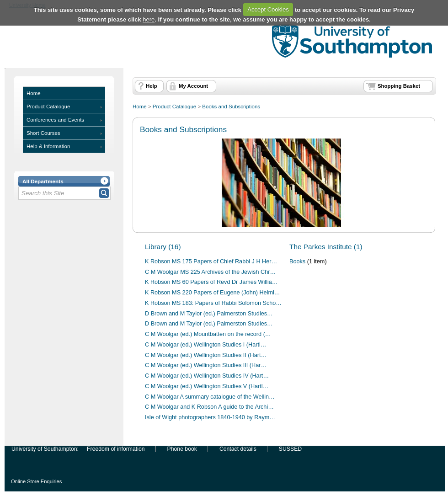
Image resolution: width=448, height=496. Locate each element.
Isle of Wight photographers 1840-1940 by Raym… (210, 417)
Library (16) (163, 247)
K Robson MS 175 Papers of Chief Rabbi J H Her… (211, 261)
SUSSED (290, 449)
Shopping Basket (399, 86)
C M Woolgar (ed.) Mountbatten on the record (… (208, 334)
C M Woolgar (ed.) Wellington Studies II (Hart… (206, 355)
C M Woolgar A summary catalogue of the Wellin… (210, 397)
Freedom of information (116, 449)
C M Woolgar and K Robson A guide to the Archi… (209, 407)
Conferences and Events (55, 120)
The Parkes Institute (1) (326, 247)
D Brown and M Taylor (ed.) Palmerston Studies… (209, 314)
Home (34, 93)
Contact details (238, 449)
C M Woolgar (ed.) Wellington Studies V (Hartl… (207, 386)
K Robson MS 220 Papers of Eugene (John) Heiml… (212, 293)
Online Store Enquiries (36, 481)
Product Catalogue (48, 107)
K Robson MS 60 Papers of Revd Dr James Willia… (211, 282)
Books (297, 261)
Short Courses (43, 133)
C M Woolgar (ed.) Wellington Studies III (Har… (206, 365)
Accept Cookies (268, 9)
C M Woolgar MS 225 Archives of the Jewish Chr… (210, 272)
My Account (193, 86)
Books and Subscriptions (231, 107)
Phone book (182, 449)
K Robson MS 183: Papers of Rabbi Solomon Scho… (213, 303)
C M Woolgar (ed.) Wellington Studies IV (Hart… (207, 376)
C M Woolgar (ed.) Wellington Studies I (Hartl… (205, 345)
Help (152, 86)
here (149, 19)
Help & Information (48, 146)
